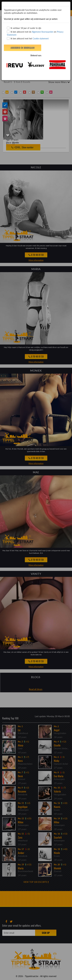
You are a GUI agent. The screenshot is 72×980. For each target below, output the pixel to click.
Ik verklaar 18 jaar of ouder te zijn (24, 28)
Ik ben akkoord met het (28, 38)
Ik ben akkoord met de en (35, 33)
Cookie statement (40, 39)
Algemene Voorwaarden (43, 32)
